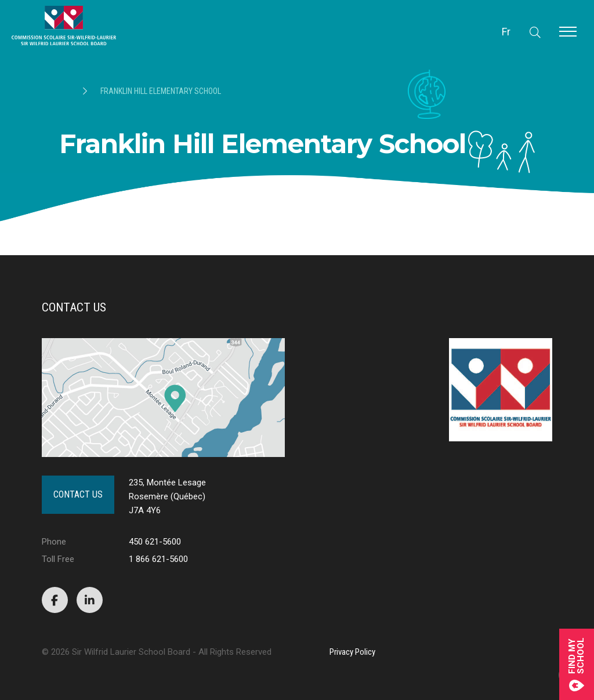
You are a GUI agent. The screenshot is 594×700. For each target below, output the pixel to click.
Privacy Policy (352, 652)
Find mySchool (577, 664)
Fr (506, 32)
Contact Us (78, 494)
